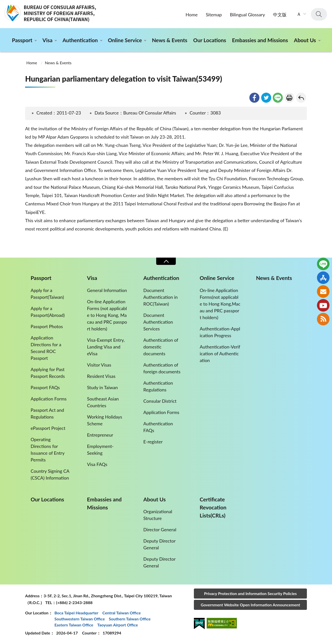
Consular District (160, 401)
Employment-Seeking (100, 450)
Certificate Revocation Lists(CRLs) (213, 507)
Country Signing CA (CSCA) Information (50, 474)
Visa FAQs (97, 464)
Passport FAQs (45, 387)
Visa (47, 40)
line (278, 98)
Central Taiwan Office (122, 613)
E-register (153, 442)
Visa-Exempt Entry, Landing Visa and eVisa (106, 347)
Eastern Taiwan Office (74, 625)
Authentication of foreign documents (162, 368)
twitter (266, 98)
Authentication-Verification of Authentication (220, 354)
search (319, 14)
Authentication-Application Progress (220, 332)
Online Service (125, 40)
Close (166, 261)
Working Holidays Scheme (104, 420)
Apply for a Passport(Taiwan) (47, 294)
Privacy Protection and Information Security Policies (250, 593)
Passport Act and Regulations (47, 413)
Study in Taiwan (102, 387)
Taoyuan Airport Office (118, 625)
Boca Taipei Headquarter (76, 613)
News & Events (170, 40)
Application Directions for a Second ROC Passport (46, 348)
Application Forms (49, 399)
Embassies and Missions (260, 40)
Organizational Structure (158, 515)
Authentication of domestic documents (161, 347)
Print (289, 98)
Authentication (80, 40)
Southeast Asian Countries (103, 402)
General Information (107, 290)
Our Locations (210, 40)
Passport (22, 40)
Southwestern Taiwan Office (80, 619)
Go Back (301, 98)
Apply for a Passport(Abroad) (48, 312)
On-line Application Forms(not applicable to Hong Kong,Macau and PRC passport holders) (220, 304)
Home (192, 15)
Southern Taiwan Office (130, 619)
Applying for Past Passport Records (48, 373)
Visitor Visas (99, 365)
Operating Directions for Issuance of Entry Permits (47, 450)
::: (3, 4)
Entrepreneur (100, 435)
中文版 (280, 15)
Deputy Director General (159, 544)
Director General (160, 530)
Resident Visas (101, 376)
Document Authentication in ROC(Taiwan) (161, 297)
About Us (305, 40)
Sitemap (214, 15)
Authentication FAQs (158, 427)
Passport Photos (47, 326)
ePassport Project (48, 428)
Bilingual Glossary (247, 15)
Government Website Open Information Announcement (250, 605)
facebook (254, 98)
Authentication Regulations (158, 386)
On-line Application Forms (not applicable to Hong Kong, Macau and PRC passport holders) (107, 315)
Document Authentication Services (158, 322)
